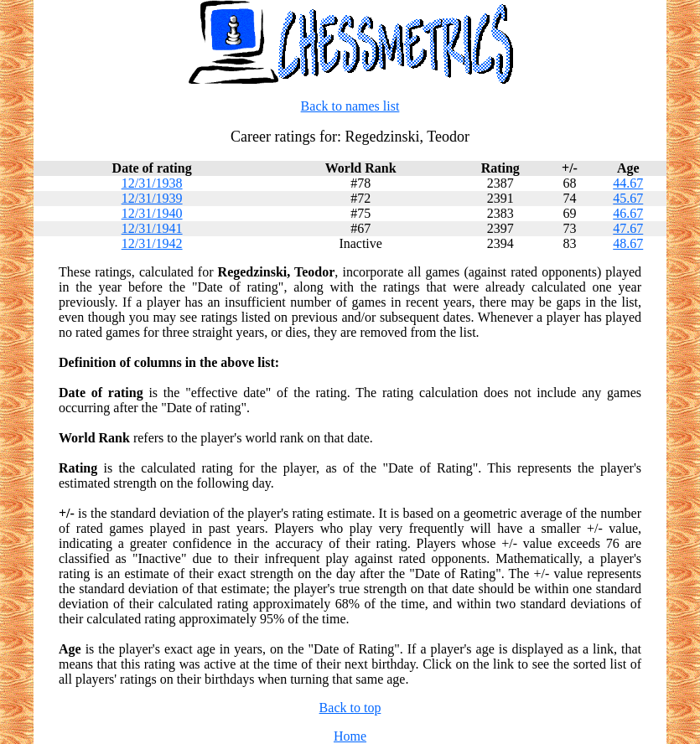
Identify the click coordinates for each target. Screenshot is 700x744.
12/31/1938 (152, 183)
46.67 (628, 213)
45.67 (628, 198)
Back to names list (350, 106)
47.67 (628, 228)
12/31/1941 (152, 228)
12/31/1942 (152, 243)
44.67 (628, 183)
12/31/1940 (152, 213)
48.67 (628, 243)
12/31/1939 (152, 198)
